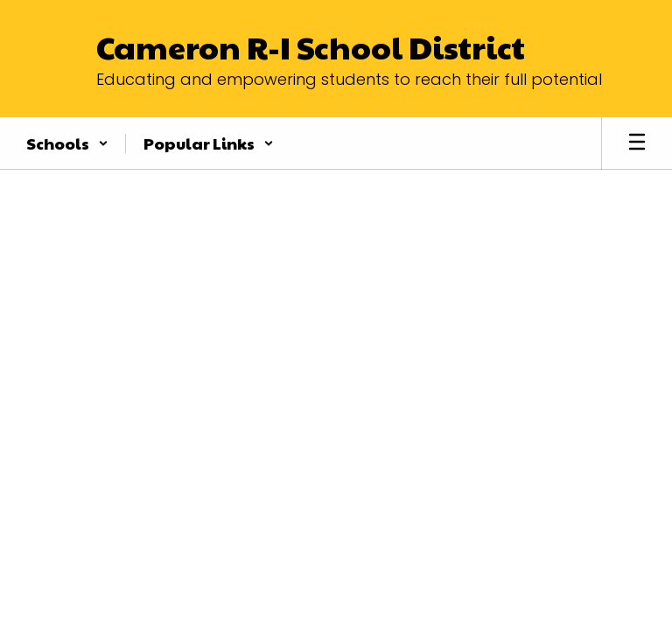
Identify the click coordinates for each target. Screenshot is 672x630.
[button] (67, 143)
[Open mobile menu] (637, 143)
